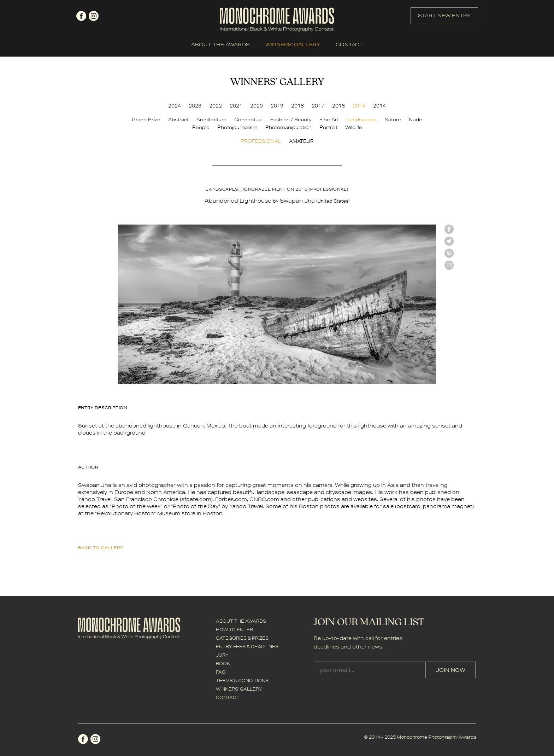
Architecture (211, 120)
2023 (195, 106)
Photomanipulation (288, 127)
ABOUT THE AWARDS (220, 45)
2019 (277, 106)
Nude (415, 120)
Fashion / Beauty (291, 120)
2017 (318, 106)
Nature (393, 120)
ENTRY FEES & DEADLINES (247, 647)
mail (449, 265)
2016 (338, 106)
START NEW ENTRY (444, 16)
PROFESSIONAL (261, 141)
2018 (297, 106)
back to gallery (101, 548)
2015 (359, 106)
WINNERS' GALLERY (293, 45)
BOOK (223, 664)
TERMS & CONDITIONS (242, 681)
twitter (449, 241)
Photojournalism (237, 127)
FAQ (221, 672)
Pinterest (449, 253)
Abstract (178, 120)
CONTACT (349, 45)
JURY (222, 655)
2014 (379, 106)
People (201, 127)
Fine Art (329, 120)
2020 (257, 106)
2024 (175, 106)
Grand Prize (146, 120)
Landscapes (362, 120)
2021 (236, 106)
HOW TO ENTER (234, 630)
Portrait (328, 127)
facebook (81, 16)
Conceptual (248, 120)
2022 (216, 106)
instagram (94, 16)
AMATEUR (301, 141)
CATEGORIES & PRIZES (242, 638)
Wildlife (354, 127)
